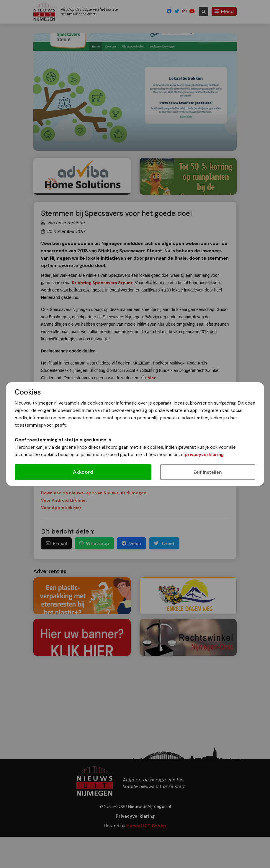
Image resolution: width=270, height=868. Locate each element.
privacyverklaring (204, 455)
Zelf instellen (208, 472)
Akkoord (83, 472)
